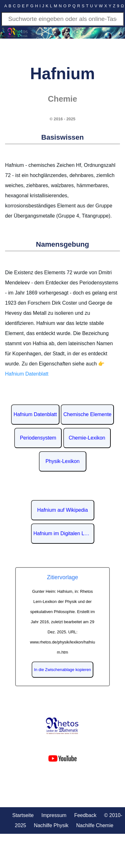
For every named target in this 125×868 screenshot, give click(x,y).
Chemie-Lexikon (87, 438)
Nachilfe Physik (51, 825)
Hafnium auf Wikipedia (62, 510)
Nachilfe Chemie (95, 825)
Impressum (54, 815)
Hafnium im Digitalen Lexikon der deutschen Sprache (64, 533)
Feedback (85, 815)
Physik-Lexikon (63, 461)
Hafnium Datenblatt (35, 414)
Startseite (23, 815)
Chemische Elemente (87, 414)
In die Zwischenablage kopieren (63, 670)
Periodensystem (38, 438)
